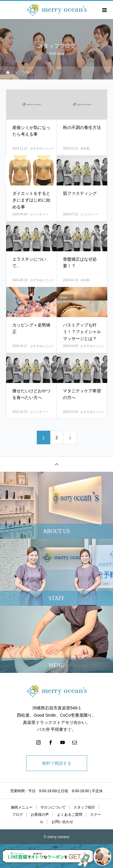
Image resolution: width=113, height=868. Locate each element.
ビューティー (39, 214)
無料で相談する (57, 763)
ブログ (17, 815)
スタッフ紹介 (84, 807)
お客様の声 (40, 815)
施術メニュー (22, 807)
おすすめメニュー (42, 148)
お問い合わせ (62, 822)
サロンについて (53, 807)
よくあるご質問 (70, 815)
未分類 (85, 148)
